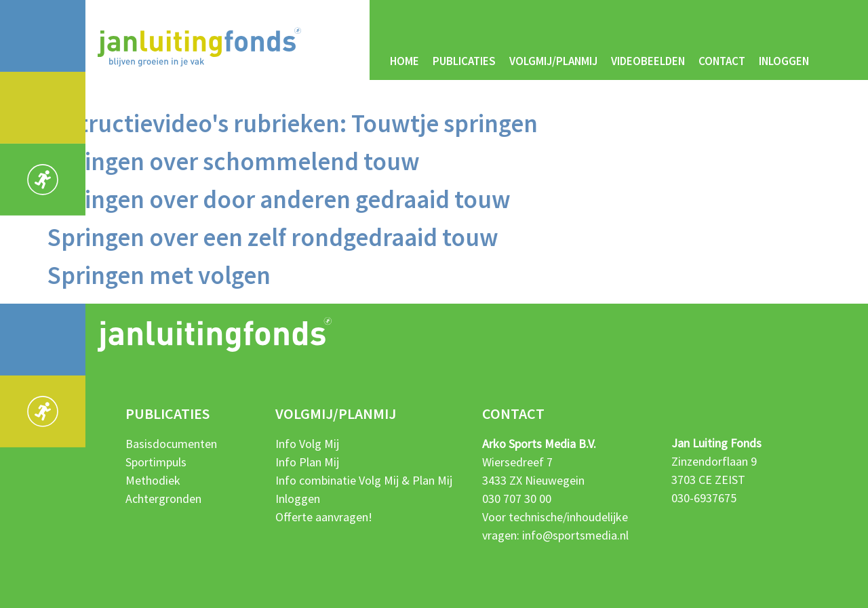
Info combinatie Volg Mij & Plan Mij (364, 480)
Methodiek (153, 480)
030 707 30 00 (517, 499)
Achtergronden (163, 499)
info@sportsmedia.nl (575, 535)
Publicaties (464, 61)
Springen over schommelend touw (234, 161)
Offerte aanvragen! (324, 517)
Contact (722, 61)
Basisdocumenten (171, 444)
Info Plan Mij (307, 462)
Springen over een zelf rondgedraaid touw (273, 237)
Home (405, 61)
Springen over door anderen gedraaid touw (279, 199)
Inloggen (784, 61)
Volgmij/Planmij (553, 61)
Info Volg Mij (307, 444)
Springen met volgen (159, 275)
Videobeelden (648, 61)
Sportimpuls (156, 462)
